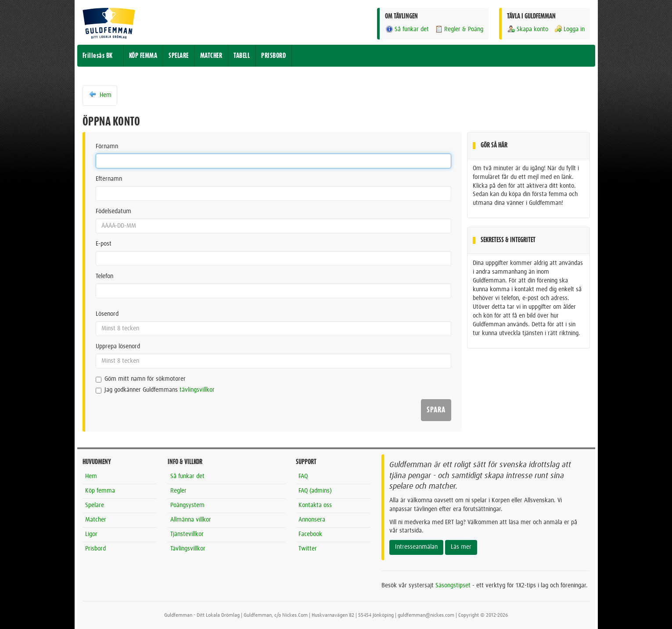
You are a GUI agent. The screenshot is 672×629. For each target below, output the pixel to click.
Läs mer (461, 547)
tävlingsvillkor (197, 390)
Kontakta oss (315, 505)
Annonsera (312, 520)
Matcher (96, 520)
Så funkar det (407, 29)
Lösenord (107, 314)
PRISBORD (273, 56)
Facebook (310, 534)
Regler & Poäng (459, 29)
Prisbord (95, 549)
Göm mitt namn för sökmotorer (141, 379)
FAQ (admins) (315, 491)
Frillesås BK (98, 56)
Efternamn (109, 179)
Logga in (569, 29)
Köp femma (100, 491)
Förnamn (107, 147)
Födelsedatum (113, 211)
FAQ (303, 476)
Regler (178, 491)
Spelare (95, 505)
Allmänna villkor (191, 520)
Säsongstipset (453, 586)
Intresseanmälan (416, 547)
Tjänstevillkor (187, 534)
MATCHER (211, 56)
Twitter (308, 549)
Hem (100, 95)
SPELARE (179, 56)
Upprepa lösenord (118, 347)
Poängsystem (187, 505)
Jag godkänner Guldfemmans (155, 390)
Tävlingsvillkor (188, 549)
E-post (104, 244)
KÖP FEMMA (143, 56)
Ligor (91, 534)
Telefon (104, 276)
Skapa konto (528, 29)
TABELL (242, 56)
